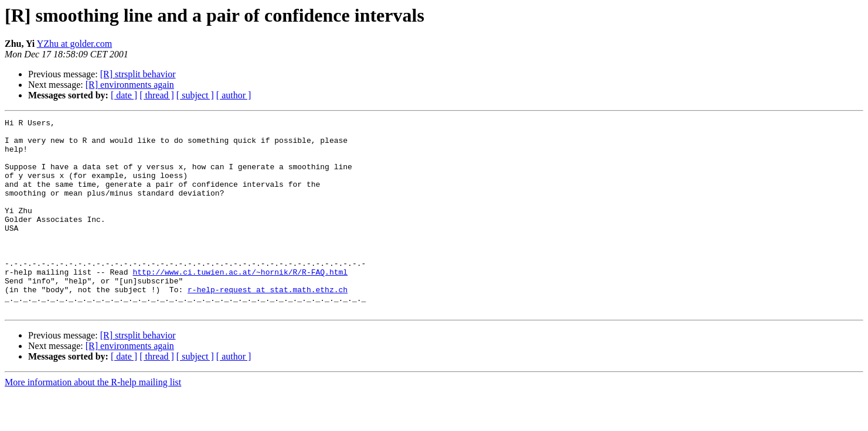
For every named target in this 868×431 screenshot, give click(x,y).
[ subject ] (195, 95)
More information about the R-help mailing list (93, 421)
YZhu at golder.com (74, 44)
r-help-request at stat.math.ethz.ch (268, 324)
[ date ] (124, 95)
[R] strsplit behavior (138, 74)
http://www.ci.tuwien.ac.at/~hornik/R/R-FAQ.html (240, 303)
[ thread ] (157, 95)
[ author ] (234, 95)
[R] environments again (130, 85)
